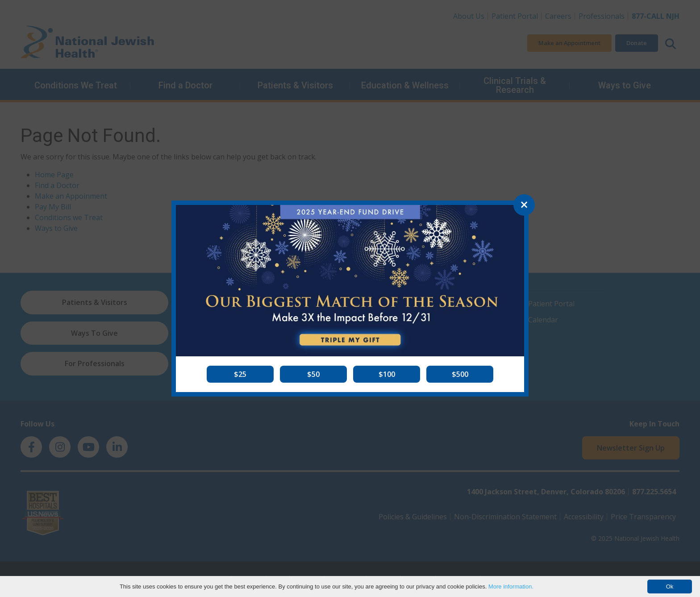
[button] (240, 374)
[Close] (524, 205)
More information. (511, 587)
